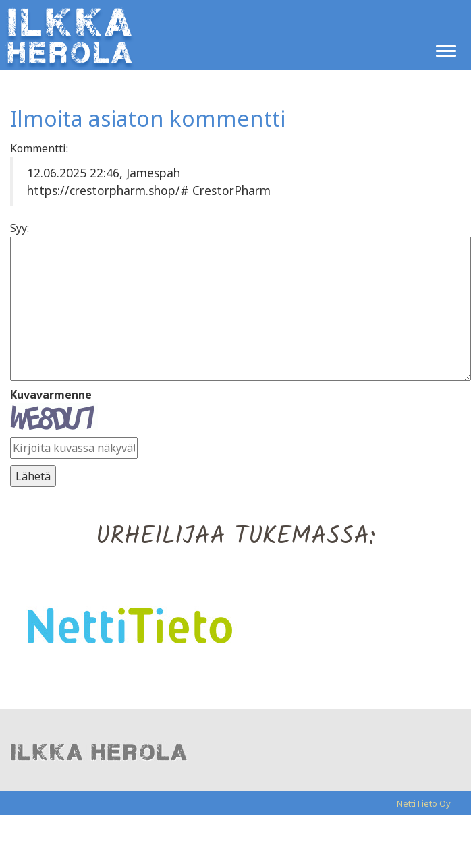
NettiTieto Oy (424, 803)
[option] (235, 625)
